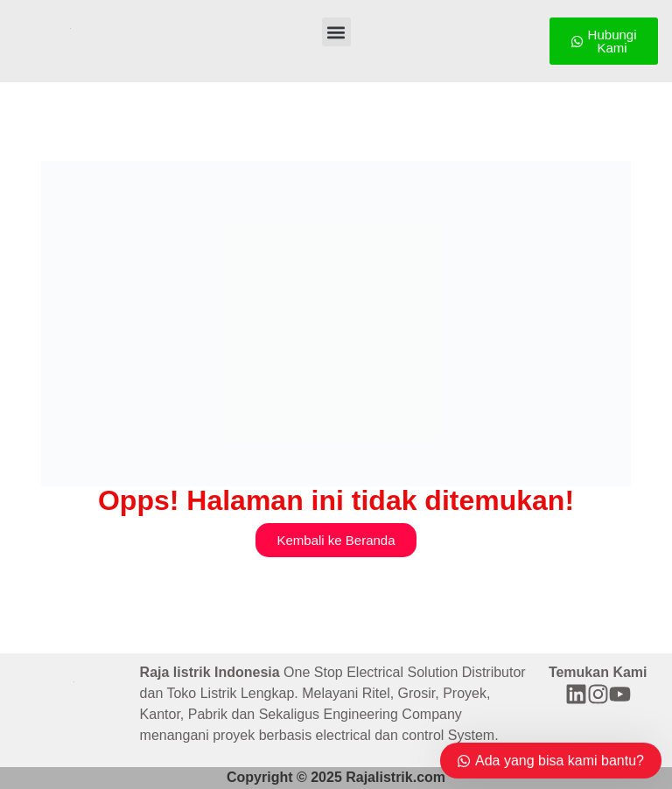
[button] (336, 32)
